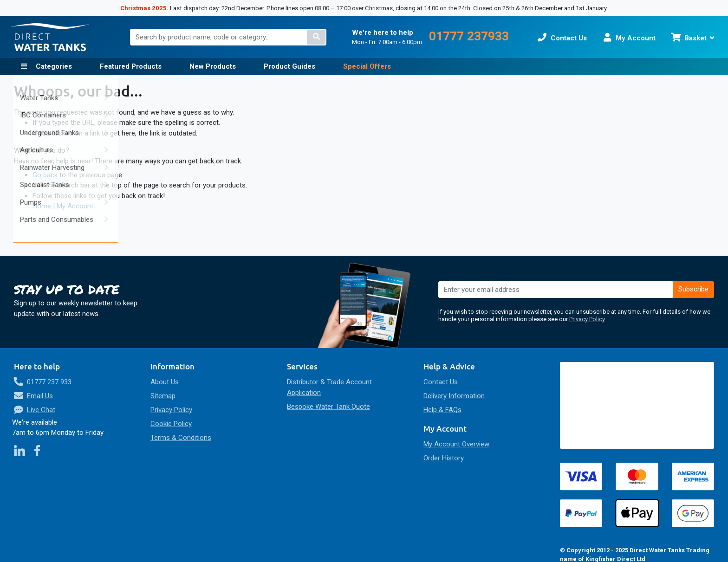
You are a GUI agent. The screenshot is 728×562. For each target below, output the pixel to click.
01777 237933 (469, 36)
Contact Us (441, 382)
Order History (444, 458)
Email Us (40, 396)
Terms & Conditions (181, 438)
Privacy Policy (587, 319)
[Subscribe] (694, 290)
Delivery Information (454, 396)
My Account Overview (456, 444)
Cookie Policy (171, 424)
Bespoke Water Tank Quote (328, 407)
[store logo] (50, 37)
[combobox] (228, 37)
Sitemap (163, 396)
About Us (165, 382)
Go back (45, 175)
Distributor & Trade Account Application (329, 387)
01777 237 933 (49, 382)
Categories (53, 66)
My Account (75, 206)
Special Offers (367, 66)
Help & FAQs (442, 410)
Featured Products (131, 66)
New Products (213, 66)
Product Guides (289, 66)
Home (42, 206)
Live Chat (41, 410)
